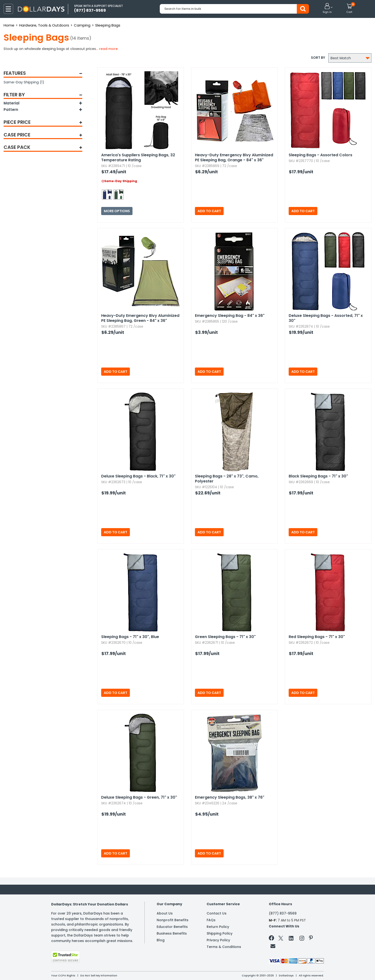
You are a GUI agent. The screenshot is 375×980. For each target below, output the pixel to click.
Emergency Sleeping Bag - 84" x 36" (230, 316)
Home (9, 25)
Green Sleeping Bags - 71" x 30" (225, 637)
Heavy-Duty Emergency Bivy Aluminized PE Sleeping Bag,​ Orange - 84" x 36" (234, 157)
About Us (165, 913)
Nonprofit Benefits (173, 920)
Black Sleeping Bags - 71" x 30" (318, 476)
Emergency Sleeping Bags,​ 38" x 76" (230, 797)
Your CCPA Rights (63, 975)
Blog (161, 940)
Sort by (318, 58)
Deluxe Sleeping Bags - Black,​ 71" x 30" (138, 476)
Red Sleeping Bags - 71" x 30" (317, 637)
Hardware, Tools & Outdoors (44, 25)
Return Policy (218, 927)
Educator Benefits (172, 927)
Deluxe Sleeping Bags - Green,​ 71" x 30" (139, 797)
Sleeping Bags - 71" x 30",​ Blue (130, 637)
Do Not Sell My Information (99, 975)
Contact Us (217, 913)
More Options (117, 211)
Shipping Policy (220, 933)
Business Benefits (172, 933)
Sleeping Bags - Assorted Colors (320, 155)
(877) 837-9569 (283, 913)
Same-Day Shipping (24, 82)
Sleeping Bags (108, 25)
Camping (82, 25)
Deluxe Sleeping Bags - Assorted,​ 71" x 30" (326, 318)
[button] (327, 9)
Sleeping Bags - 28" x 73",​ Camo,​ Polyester (227, 479)
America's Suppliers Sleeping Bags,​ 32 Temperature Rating (138, 157)
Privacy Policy (218, 940)
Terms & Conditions (224, 947)
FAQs (211, 920)
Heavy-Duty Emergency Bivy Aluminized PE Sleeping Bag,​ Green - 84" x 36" (140, 318)
